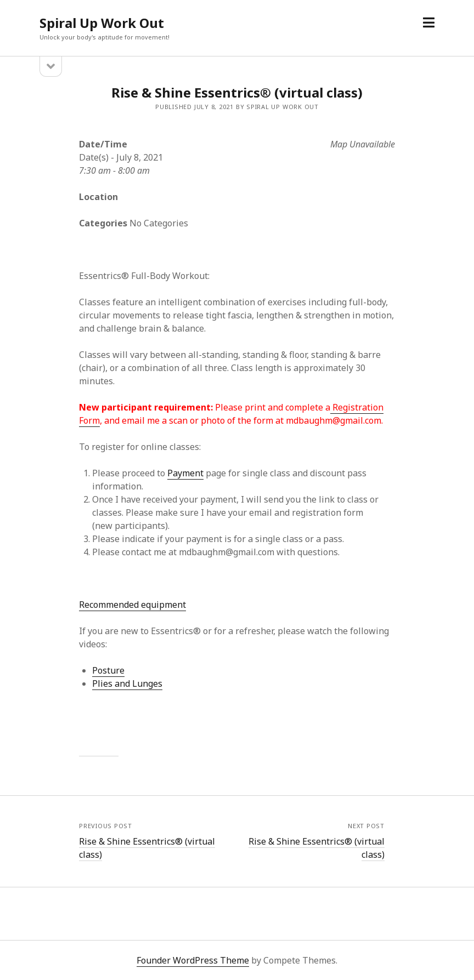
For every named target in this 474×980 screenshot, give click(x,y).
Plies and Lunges (127, 683)
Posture (108, 670)
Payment (185, 473)
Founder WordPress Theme (193, 960)
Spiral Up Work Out (102, 23)
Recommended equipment (132, 605)
